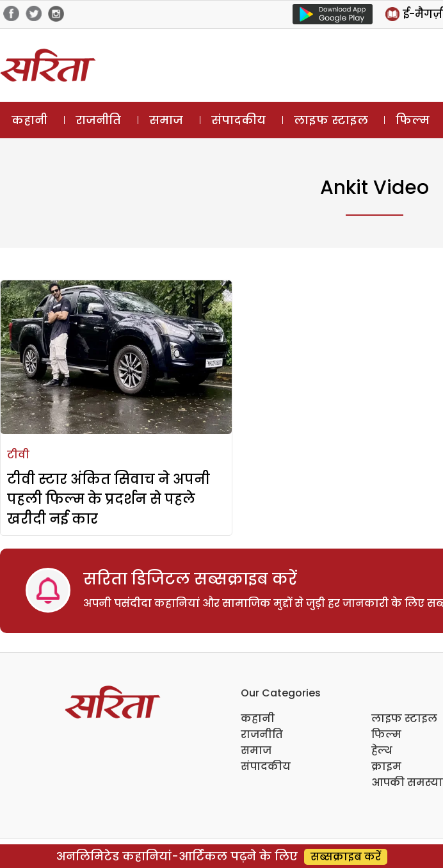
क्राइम (386, 767)
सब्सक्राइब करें (346, 857)
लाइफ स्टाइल (331, 120)
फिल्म (413, 120)
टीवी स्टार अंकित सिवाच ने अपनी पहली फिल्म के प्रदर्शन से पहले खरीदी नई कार (109, 499)
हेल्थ (382, 751)
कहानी (29, 120)
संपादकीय (238, 120)
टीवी (18, 455)
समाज (166, 120)
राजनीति (98, 120)
